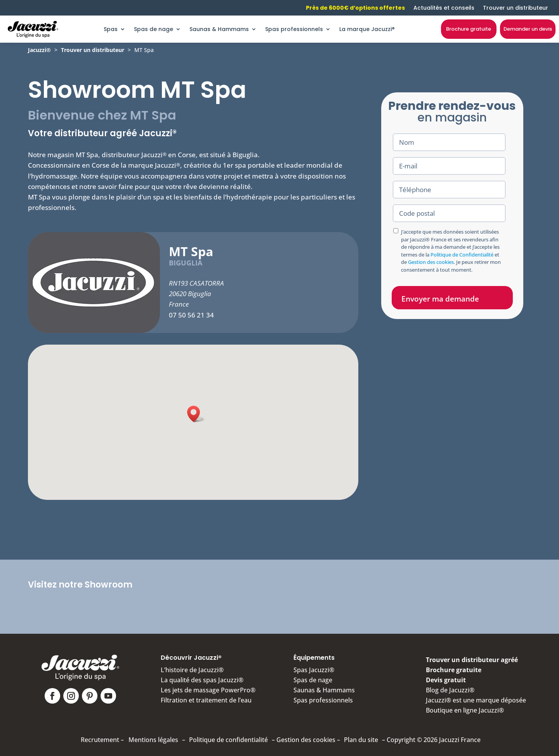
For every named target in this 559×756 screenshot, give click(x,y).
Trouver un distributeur (516, 8)
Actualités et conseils (444, 8)
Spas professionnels (294, 29)
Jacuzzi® (39, 50)
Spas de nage (154, 29)
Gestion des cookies (431, 262)
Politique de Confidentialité (462, 255)
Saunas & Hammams (219, 29)
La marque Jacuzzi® (367, 29)
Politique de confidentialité (228, 740)
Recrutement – (102, 740)
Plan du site (361, 740)
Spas (111, 29)
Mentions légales (153, 740)
